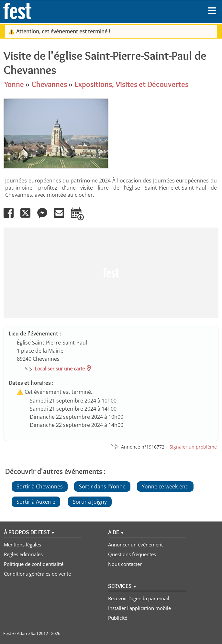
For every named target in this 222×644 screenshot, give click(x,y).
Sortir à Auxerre (36, 502)
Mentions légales (22, 544)
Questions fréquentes (132, 554)
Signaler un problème (193, 447)
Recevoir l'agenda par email (139, 598)
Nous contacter (125, 564)
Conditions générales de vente (37, 574)
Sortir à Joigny (90, 502)
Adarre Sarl (27, 633)
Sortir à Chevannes (40, 486)
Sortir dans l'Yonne (102, 486)
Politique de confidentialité (34, 564)
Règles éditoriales (23, 554)
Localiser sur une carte (60, 369)
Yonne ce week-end (165, 486)
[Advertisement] (110, 273)
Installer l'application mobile (139, 608)
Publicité (118, 618)
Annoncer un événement (135, 544)
